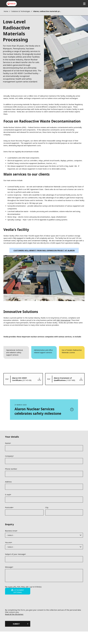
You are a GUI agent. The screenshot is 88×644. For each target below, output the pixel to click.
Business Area (11, 531)
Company (9, 456)
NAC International (63, 320)
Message (9, 567)
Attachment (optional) (19, 591)
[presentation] (44, 604)
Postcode (9, 507)
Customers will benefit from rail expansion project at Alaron (44, 250)
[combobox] (44, 535)
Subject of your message (15, 554)
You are (8, 542)
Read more (44, 410)
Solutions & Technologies (21, 11)
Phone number (11, 469)
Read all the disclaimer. (14, 614)
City (47, 507)
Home (6, 11)
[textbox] (42, 535)
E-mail (8, 495)
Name (8, 443)
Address (8, 482)
